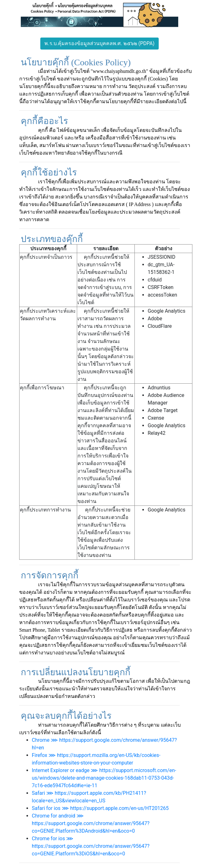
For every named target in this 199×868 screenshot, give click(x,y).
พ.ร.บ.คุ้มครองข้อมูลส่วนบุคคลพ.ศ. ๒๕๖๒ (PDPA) (99, 43)
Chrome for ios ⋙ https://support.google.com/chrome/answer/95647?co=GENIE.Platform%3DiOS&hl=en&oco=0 (91, 846)
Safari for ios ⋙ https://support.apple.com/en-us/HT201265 (100, 808)
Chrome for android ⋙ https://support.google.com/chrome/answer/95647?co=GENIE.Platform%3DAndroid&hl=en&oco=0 (91, 823)
